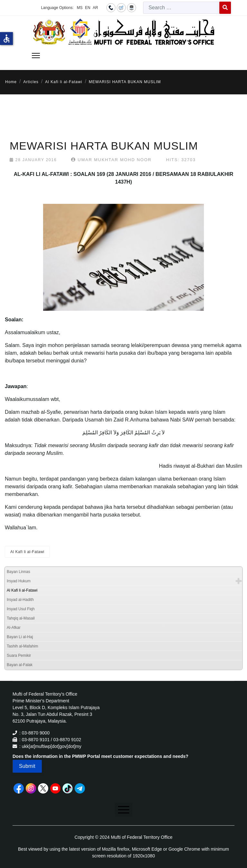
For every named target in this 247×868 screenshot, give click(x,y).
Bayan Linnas (18, 572)
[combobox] (181, 8)
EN (88, 8)
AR (95, 8)
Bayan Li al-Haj (20, 637)
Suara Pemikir (19, 655)
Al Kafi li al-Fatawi (27, 552)
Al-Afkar (14, 628)
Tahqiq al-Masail (21, 618)
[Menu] (36, 56)
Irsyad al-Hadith (20, 600)
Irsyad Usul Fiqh (21, 609)
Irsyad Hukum (19, 581)
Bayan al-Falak (20, 665)
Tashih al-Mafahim (22, 646)
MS (80, 8)
